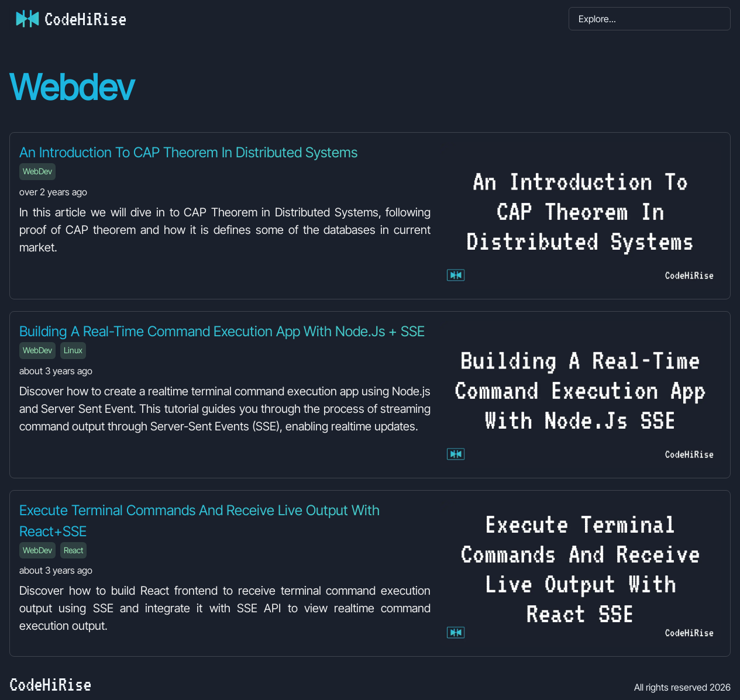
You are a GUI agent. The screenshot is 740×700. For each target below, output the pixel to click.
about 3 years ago (56, 371)
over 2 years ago (53, 192)
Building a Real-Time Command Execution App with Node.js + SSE (222, 331)
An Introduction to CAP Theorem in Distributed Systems (188, 152)
